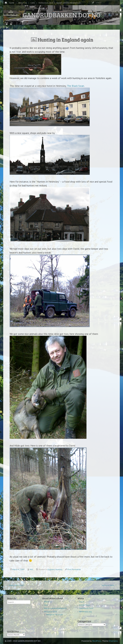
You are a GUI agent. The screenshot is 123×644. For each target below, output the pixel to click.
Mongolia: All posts (55, 614)
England (51, 569)
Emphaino (113, 641)
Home (12, 3)
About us (22, 3)
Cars (33, 3)
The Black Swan (76, 86)
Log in (82, 602)
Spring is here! (109, 585)
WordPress (97, 641)
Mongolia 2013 (46, 3)
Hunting (59, 569)
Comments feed (86, 608)
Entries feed (84, 605)
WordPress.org (85, 612)
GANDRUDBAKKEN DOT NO (62, 15)
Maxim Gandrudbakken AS (69, 3)
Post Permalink (74, 569)
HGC (31, 569)
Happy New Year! (15, 585)
